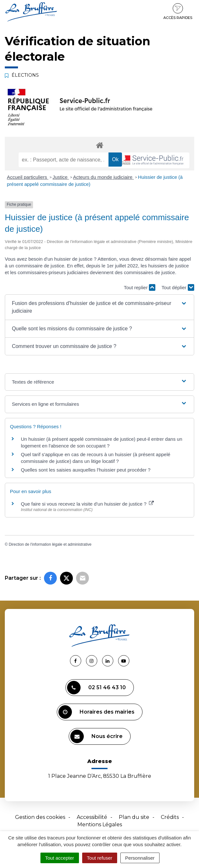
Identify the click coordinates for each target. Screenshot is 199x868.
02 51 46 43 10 (96, 688)
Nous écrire (96, 736)
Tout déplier (178, 287)
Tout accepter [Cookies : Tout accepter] (60, 858)
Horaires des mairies (96, 712)
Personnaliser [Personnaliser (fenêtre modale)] (140, 858)
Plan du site (134, 817)
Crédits (170, 817)
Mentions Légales (100, 825)
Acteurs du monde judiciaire (104, 177)
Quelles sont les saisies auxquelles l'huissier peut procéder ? (86, 470)
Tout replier (140, 287)
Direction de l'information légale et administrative (50, 544)
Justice (61, 177)
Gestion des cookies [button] (40, 817)
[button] (99, 307)
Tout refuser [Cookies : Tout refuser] (100, 858)
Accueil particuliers (28, 177)
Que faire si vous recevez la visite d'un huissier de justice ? (87, 504)
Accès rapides (178, 12)
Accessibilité (92, 817)
